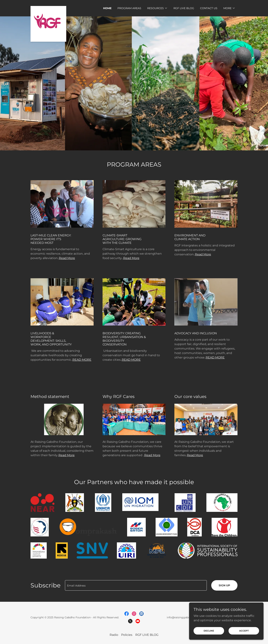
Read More (67, 258)
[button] (157, 8)
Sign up (224, 585)
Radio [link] (114, 635)
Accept (244, 633)
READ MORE (82, 360)
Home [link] (107, 8)
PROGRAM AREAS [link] (129, 8)
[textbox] (136, 585)
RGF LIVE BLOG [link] (184, 8)
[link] (48, 7)
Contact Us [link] (209, 8)
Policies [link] (127, 635)
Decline (209, 633)
